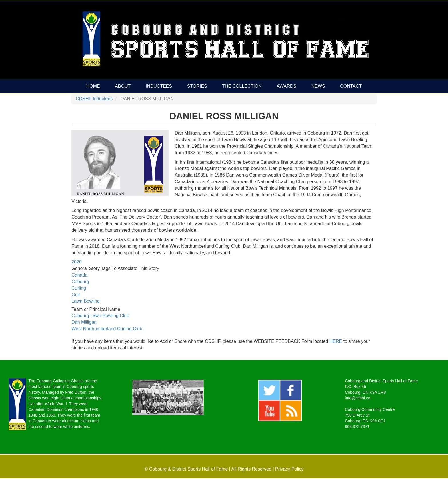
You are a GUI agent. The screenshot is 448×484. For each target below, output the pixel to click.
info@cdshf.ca (358, 398)
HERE (336, 341)
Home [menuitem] (93, 86)
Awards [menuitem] (286, 86)
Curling (79, 288)
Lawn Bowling (86, 301)
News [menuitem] (318, 86)
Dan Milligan (84, 322)
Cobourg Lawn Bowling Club (100, 316)
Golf (76, 295)
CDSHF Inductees (94, 99)
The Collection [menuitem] (242, 86)
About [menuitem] (123, 86)
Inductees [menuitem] (159, 86)
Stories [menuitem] (197, 86)
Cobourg (80, 282)
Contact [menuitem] (351, 86)
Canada (79, 275)
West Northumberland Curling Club (107, 329)
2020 (77, 262)
